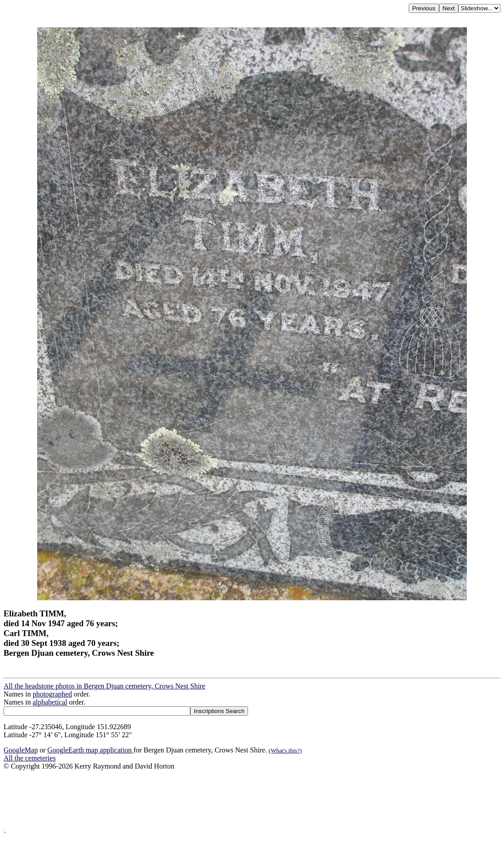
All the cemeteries (30, 758)
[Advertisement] (252, 801)
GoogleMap (21, 750)
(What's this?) (285, 750)
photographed (52, 694)
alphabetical (50, 702)
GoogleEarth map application (90, 750)
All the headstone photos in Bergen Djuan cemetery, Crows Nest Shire (105, 686)
